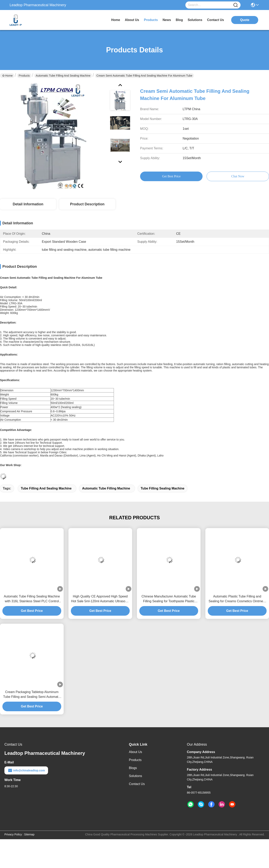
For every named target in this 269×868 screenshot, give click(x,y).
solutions (195, 20)
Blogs (133, 768)
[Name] (236, 5)
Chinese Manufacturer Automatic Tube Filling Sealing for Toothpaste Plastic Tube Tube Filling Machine (169, 599)
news (167, 20)
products (151, 20)
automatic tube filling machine (106, 488)
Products (24, 76)
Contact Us (137, 784)
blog (179, 20)
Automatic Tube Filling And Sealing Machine (63, 76)
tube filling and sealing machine (46, 488)
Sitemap (29, 834)
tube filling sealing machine (163, 488)
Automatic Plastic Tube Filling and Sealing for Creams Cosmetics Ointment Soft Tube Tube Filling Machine (237, 599)
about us (132, 20)
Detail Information (28, 204)
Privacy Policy (13, 834)
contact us (216, 20)
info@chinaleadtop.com (26, 770)
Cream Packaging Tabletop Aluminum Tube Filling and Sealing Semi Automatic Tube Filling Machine (32, 695)
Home (115, 20)
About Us (136, 752)
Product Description (87, 204)
